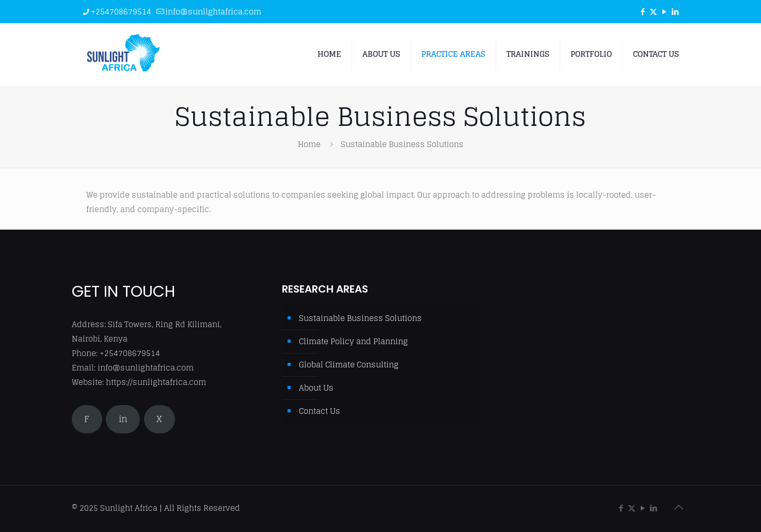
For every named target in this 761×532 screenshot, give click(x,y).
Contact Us (320, 411)
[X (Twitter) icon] (653, 12)
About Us (316, 388)
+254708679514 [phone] (121, 12)
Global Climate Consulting (349, 365)
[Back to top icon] (678, 507)
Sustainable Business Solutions (360, 318)
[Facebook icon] (643, 12)
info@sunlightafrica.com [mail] (213, 12)
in (123, 419)
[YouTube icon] (664, 12)
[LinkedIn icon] (675, 12)
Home (309, 144)
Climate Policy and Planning (353, 341)
